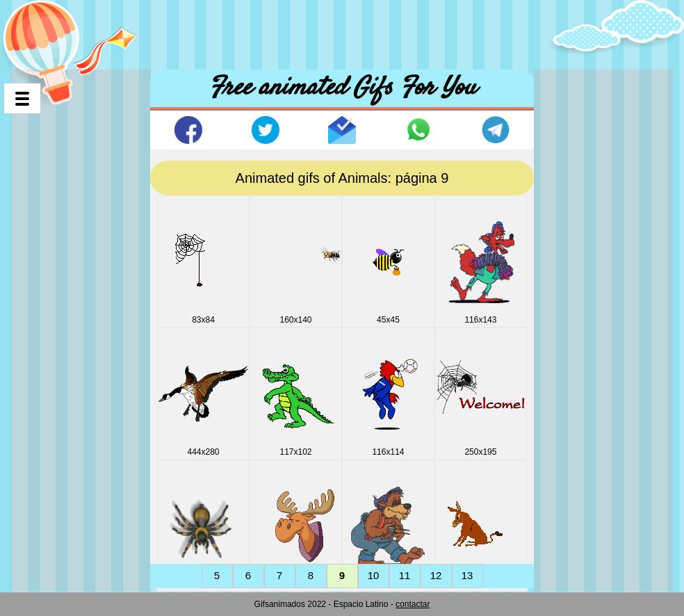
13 (467, 575)
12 (436, 575)
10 (374, 575)
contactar (413, 604)
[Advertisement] (342, 31)
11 (405, 575)
